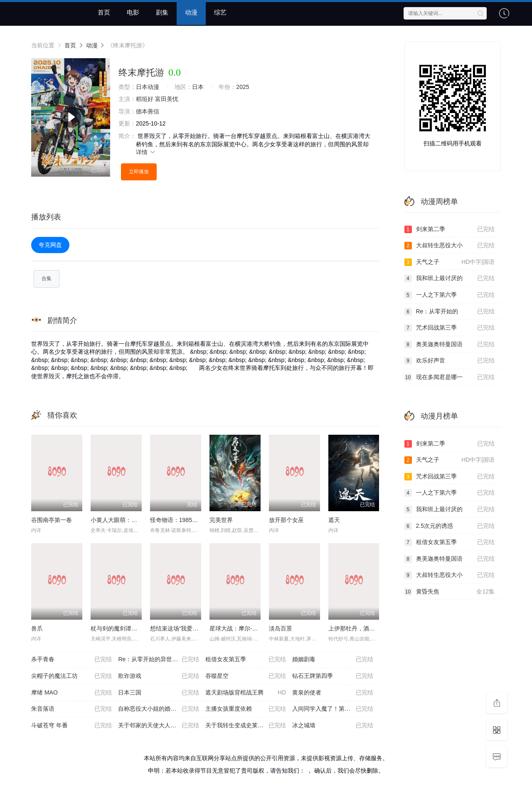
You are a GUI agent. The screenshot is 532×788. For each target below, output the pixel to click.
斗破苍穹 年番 (71, 726)
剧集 (162, 12)
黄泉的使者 (332, 693)
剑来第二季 (450, 229)
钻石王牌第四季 (332, 677)
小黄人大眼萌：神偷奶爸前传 (128, 520)
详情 (146, 152)
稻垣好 (145, 99)
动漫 (191, 12)
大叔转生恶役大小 (450, 246)
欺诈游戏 (158, 677)
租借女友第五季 (246, 660)
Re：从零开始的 (450, 312)
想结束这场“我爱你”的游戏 (184, 629)
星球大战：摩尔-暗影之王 (243, 629)
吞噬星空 (246, 677)
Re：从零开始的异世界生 (158, 660)
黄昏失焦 (450, 592)
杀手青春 (71, 660)
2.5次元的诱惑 (450, 526)
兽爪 (37, 629)
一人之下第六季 (450, 295)
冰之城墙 (332, 726)
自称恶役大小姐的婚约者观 (158, 709)
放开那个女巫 (286, 520)
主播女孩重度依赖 (246, 709)
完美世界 (221, 520)
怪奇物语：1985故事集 (180, 520)
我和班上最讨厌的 (450, 278)
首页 (104, 12)
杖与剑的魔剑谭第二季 (120, 629)
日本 (198, 87)
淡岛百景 (281, 629)
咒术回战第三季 (450, 328)
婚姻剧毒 (332, 660)
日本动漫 (148, 87)
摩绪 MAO (71, 693)
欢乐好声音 (450, 361)
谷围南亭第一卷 (52, 520)
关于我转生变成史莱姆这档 (246, 726)
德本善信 (148, 111)
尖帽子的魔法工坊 (71, 677)
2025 (243, 87)
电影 (133, 12)
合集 (47, 279)
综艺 (220, 12)
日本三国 (158, 693)
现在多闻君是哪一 (450, 377)
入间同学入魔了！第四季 (332, 709)
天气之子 (450, 262)
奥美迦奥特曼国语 (450, 345)
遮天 (334, 520)
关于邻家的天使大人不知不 (158, 726)
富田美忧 (167, 99)
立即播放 (139, 172)
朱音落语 (71, 709)
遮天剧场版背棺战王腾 (246, 693)
